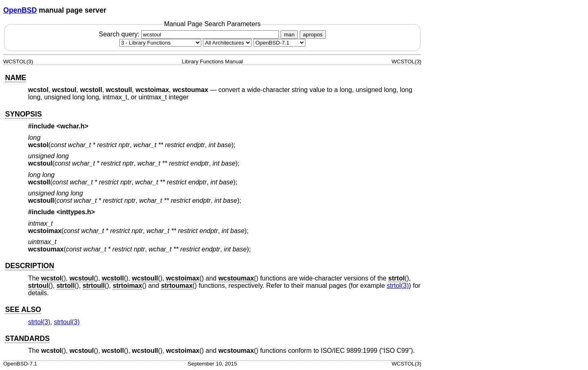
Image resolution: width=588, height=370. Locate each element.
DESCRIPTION (29, 266)
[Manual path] (279, 43)
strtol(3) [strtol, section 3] (398, 286)
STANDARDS (27, 339)
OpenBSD (20, 10)
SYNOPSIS (23, 114)
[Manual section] (160, 43)
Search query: (190, 34)
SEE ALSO (23, 309)
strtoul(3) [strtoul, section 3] (67, 322)
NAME (16, 78)
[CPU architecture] (227, 43)
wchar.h (73, 126)
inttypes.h (76, 212)
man (289, 35)
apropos (313, 35)
